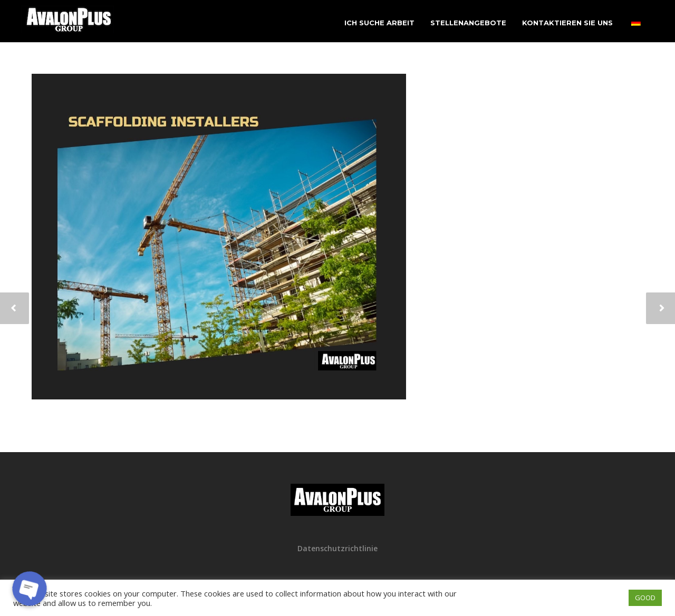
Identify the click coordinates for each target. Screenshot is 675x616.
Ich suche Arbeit (379, 23)
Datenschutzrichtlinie (337, 548)
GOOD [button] (645, 598)
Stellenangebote (468, 23)
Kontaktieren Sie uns (567, 23)
